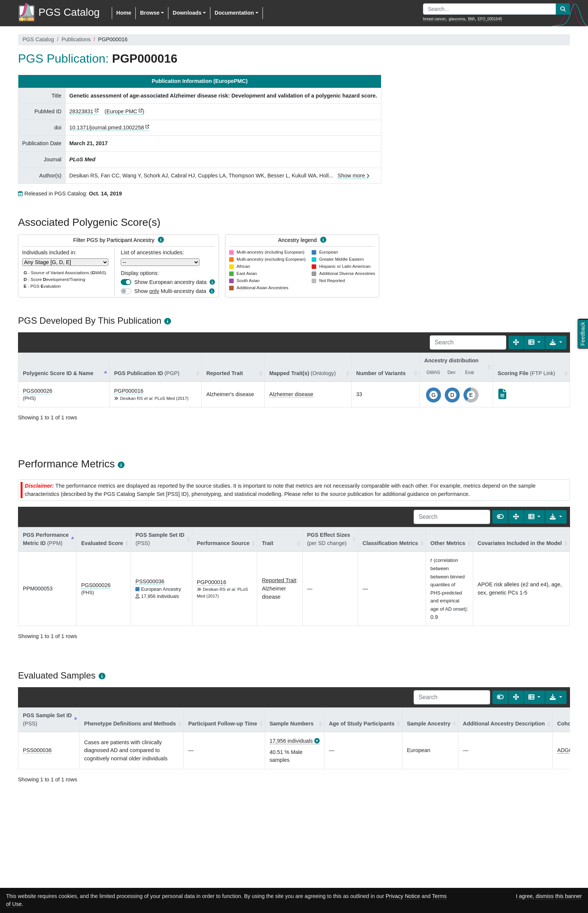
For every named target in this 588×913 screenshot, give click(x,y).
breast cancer (434, 19)
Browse (150, 13)
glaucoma (457, 19)
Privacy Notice (403, 896)
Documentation (234, 13)
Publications (76, 39)
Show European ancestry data (170, 282)
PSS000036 (150, 581)
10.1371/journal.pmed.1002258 (107, 128)
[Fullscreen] (516, 342)
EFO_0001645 (490, 19)
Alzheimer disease (291, 394)
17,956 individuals (291, 741)
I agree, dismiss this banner (549, 896)
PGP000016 (129, 391)
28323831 (81, 111)
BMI (471, 19)
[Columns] (535, 342)
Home (124, 13)
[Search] (468, 342)
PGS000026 (37, 391)
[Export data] (556, 342)
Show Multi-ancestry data (170, 291)
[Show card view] (500, 517)
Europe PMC (122, 111)
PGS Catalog (38, 39)
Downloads (187, 13)
